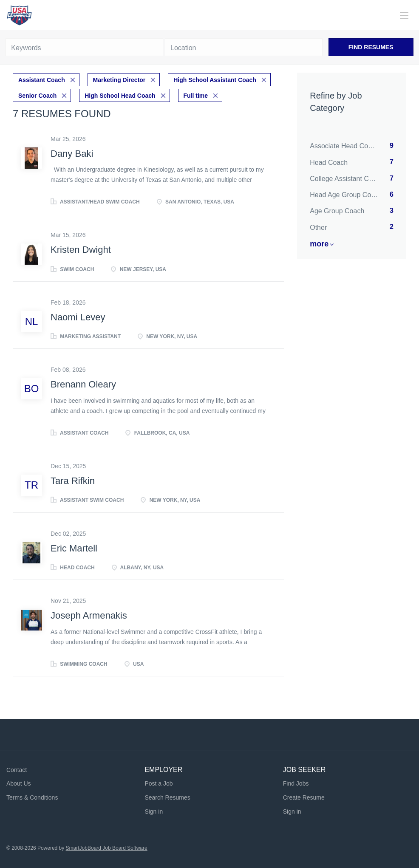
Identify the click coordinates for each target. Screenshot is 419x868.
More (319, 244)
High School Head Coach (120, 95)
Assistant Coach (42, 79)
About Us (19, 783)
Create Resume (304, 797)
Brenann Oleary (83, 384)
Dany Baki (72, 153)
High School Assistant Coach (215, 79)
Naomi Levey (78, 316)
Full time (196, 95)
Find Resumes (371, 47)
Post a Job (159, 783)
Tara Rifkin (73, 480)
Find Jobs (296, 783)
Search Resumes (167, 797)
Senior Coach (37, 95)
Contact (17, 769)
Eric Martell (74, 547)
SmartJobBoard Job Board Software (107, 847)
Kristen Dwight (81, 249)
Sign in (154, 811)
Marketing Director (119, 79)
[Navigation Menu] (404, 15)
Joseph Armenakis (89, 615)
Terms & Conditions (32, 797)
